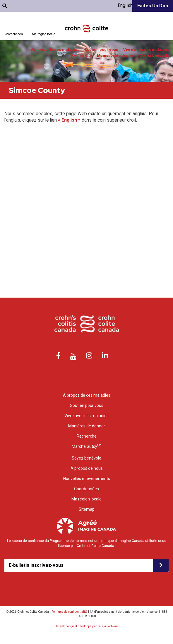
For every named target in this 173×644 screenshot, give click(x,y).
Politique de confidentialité (69, 612)
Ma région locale (44, 34)
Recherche (82, 55)
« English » (69, 120)
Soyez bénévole (155, 55)
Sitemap (87, 509)
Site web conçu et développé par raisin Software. (87, 626)
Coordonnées (14, 34)
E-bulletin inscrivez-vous (36, 565)
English (125, 5)
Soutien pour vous (101, 50)
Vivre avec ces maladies (146, 50)
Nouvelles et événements (87, 479)
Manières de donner (116, 55)
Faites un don (153, 6)
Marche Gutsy (87, 446)
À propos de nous (87, 468)
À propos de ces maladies (55, 50)
